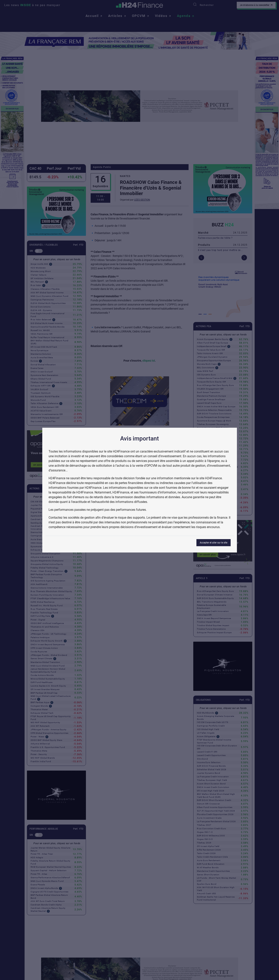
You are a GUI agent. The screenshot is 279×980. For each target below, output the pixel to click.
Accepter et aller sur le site (214, 543)
